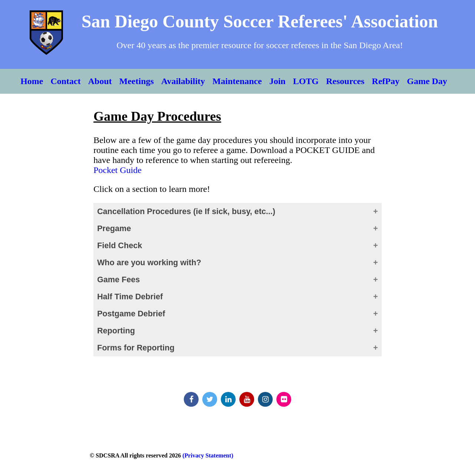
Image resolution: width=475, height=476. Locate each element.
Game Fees (118, 279)
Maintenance (237, 81)
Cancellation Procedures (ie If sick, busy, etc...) (186, 211)
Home (32, 81)
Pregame (114, 228)
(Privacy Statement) (207, 455)
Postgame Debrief (131, 314)
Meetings (137, 81)
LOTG (306, 81)
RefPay (386, 81)
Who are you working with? (149, 262)
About (100, 81)
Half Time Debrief (130, 297)
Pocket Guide (117, 170)
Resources (345, 81)
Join (278, 81)
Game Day (427, 81)
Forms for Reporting (136, 348)
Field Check (119, 245)
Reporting (116, 331)
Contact (65, 81)
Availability (183, 81)
